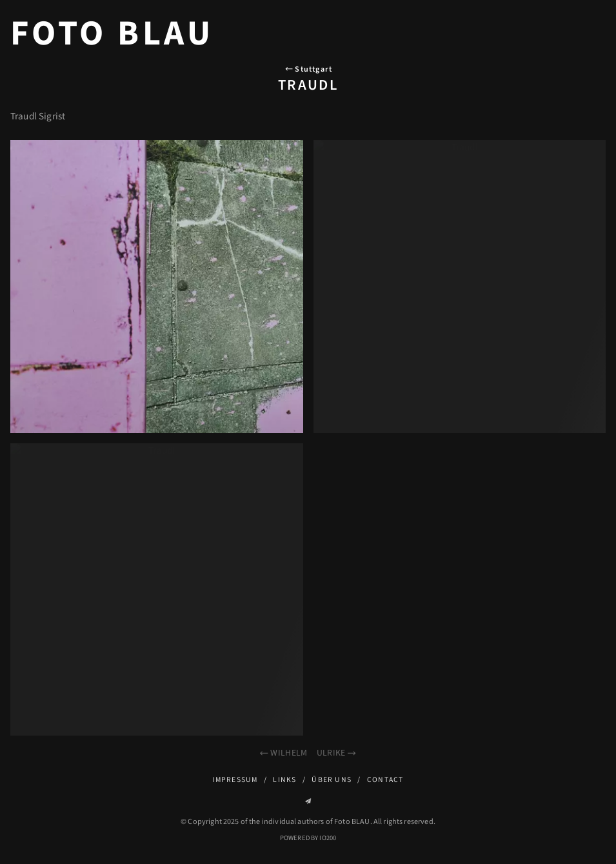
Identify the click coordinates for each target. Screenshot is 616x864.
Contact (385, 780)
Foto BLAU (112, 34)
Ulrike (337, 753)
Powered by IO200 (308, 838)
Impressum (235, 780)
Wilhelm (283, 753)
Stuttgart (308, 69)
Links (284, 780)
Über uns (332, 780)
